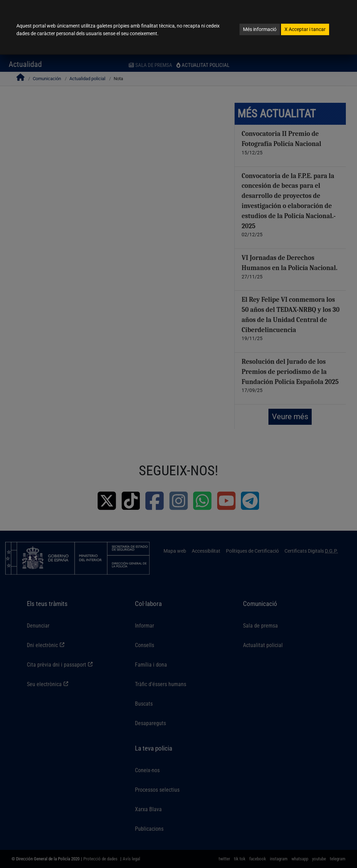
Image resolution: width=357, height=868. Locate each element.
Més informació (260, 29)
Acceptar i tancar (305, 29)
